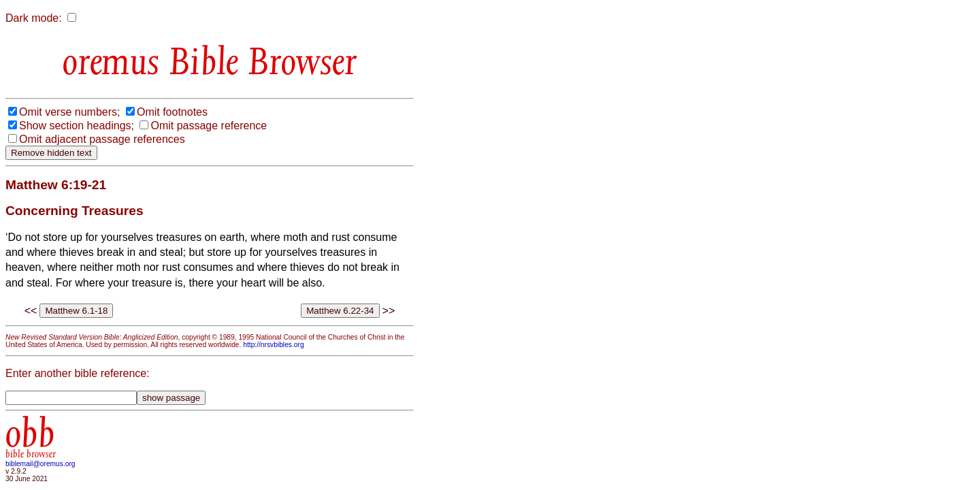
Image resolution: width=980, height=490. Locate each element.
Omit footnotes (172, 112)
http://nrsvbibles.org (273, 345)
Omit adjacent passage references (102, 139)
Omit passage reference (209, 126)
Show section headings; (77, 126)
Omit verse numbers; (69, 112)
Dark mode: (34, 18)
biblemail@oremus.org (40, 464)
